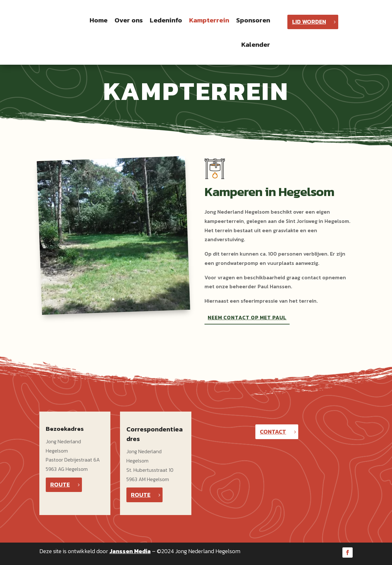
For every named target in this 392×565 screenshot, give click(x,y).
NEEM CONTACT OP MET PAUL (247, 317)
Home (99, 20)
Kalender (256, 44)
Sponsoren (253, 20)
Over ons (129, 20)
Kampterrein (209, 20)
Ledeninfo (166, 20)
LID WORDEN (309, 22)
